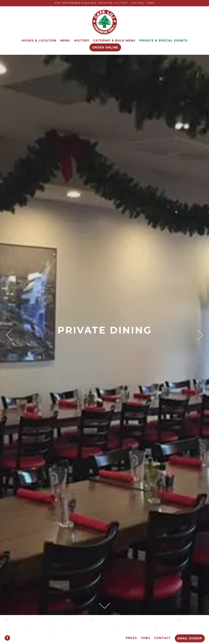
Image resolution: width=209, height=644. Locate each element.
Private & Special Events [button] (163, 40)
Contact (162, 638)
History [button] (82, 40)
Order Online (105, 47)
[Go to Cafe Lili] (91, 3)
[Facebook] (7, 638)
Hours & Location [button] (39, 40)
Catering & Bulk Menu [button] (114, 40)
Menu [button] (65, 40)
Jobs (146, 638)
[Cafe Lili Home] (104, 22)
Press (131, 638)
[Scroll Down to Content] (104, 606)
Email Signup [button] (190, 638)
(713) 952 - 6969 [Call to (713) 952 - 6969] (143, 3)
